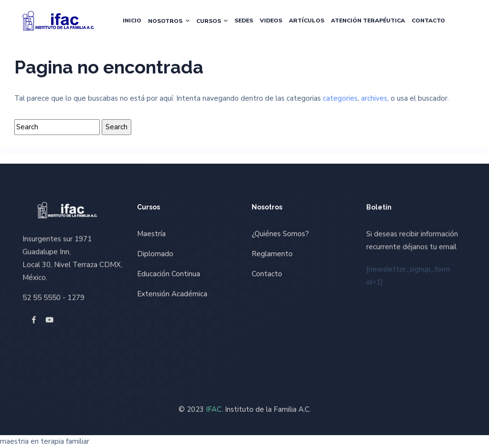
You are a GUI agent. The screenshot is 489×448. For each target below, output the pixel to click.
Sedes (244, 21)
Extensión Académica (172, 294)
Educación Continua (169, 274)
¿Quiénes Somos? (280, 234)
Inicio (132, 21)
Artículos (307, 21)
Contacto (428, 21)
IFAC (214, 409)
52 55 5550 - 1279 (53, 297)
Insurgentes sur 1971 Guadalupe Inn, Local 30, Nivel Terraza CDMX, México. (72, 258)
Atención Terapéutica (368, 21)
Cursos (209, 21)
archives (374, 98)
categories (340, 98)
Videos (271, 21)
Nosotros (165, 21)
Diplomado (155, 254)
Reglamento (272, 254)
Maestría (151, 234)
